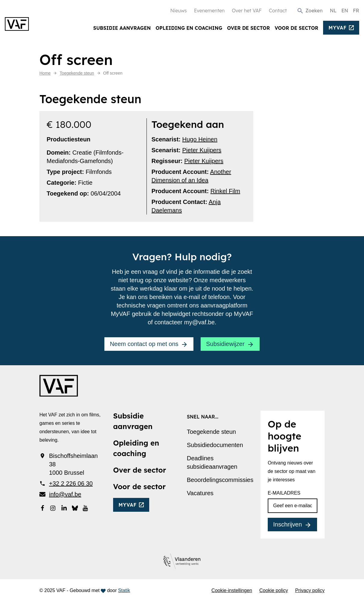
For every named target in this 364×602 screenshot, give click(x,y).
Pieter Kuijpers (202, 150)
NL (333, 11)
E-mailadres (284, 493)
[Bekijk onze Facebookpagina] (42, 508)
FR (356, 11)
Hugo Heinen (200, 139)
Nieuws (179, 11)
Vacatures (200, 493)
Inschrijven (288, 524)
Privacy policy (310, 590)
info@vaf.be (65, 494)
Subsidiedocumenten (215, 445)
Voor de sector (296, 28)
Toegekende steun (211, 432)
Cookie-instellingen (232, 590)
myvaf (338, 28)
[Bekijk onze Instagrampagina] (53, 508)
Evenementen (209, 11)
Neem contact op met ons (144, 344)
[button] (310, 10)
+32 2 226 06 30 (71, 483)
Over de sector (248, 28)
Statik (124, 590)
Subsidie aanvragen (122, 28)
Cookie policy (274, 590)
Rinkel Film (225, 191)
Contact (278, 11)
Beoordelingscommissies (220, 480)
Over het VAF (247, 11)
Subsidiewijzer (225, 344)
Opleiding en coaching (189, 28)
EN (345, 11)
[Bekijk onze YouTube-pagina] (86, 508)
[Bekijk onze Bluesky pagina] (75, 508)
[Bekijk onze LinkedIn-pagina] (64, 508)
